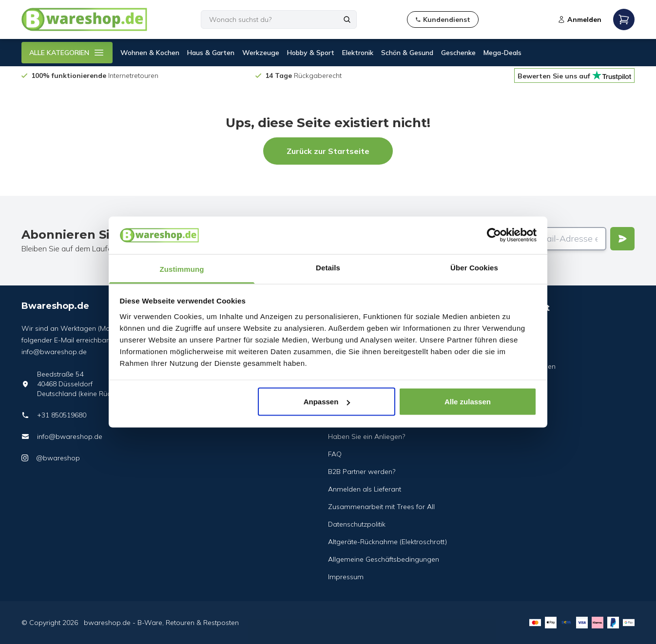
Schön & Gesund (407, 53)
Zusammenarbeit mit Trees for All (381, 507)
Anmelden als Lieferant (365, 489)
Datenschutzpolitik (357, 524)
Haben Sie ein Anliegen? (367, 436)
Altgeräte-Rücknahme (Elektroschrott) (387, 542)
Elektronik (358, 53)
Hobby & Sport (311, 53)
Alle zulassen (468, 402)
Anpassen (327, 402)
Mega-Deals (502, 53)
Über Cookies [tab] (474, 267)
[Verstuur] (622, 239)
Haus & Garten (211, 53)
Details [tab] (328, 267)
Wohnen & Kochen (150, 53)
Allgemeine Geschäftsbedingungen (384, 559)
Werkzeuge (261, 53)
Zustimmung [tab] (182, 269)
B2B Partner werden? (362, 472)
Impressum (346, 577)
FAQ (335, 454)
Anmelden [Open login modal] (579, 19)
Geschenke (458, 53)
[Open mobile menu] (624, 19)
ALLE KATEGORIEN (67, 53)
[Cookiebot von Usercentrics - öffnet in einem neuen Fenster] (494, 235)
